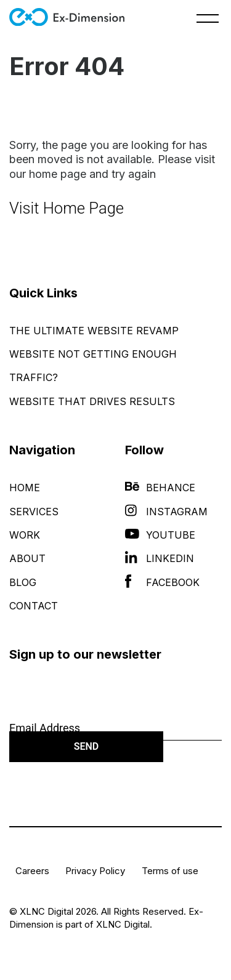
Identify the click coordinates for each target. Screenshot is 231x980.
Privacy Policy (95, 871)
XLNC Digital (123, 924)
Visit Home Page (67, 208)
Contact (34, 606)
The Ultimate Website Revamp (94, 331)
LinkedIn (160, 558)
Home (25, 488)
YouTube (160, 535)
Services (34, 512)
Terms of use (170, 871)
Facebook (162, 582)
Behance (160, 488)
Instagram (166, 512)
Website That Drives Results (92, 401)
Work (25, 535)
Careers (32, 871)
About (27, 558)
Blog (23, 582)
